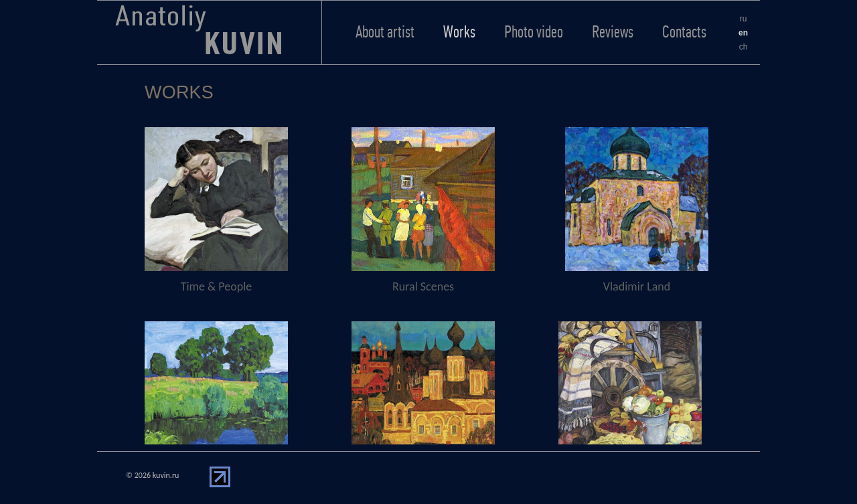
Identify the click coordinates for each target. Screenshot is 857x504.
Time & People (216, 210)
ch (744, 47)
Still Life (630, 404)
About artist (385, 32)
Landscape (216, 404)
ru (744, 19)
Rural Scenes (423, 210)
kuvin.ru (166, 475)
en (743, 33)
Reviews (613, 32)
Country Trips (423, 404)
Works (459, 32)
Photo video (534, 32)
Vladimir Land (637, 210)
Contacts (684, 32)
